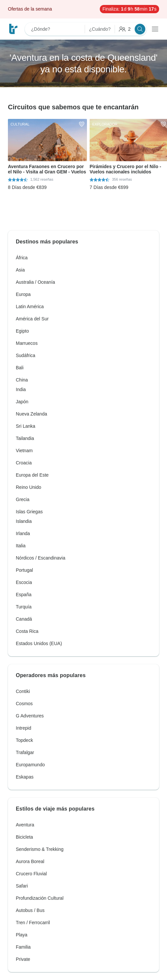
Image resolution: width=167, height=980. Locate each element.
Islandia (24, 521)
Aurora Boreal (30, 861)
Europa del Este (32, 475)
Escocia (24, 582)
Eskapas (25, 777)
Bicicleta (24, 837)
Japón (22, 402)
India (21, 389)
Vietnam (24, 451)
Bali (20, 368)
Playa (22, 935)
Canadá (24, 619)
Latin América (30, 307)
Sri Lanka (26, 426)
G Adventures (30, 716)
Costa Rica (27, 631)
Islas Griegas (29, 512)
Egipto (22, 331)
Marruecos (27, 343)
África (22, 258)
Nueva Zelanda (31, 414)
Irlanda (23, 533)
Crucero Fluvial (31, 874)
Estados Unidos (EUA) (39, 643)
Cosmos (24, 704)
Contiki (23, 691)
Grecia (23, 499)
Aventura (25, 825)
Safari (22, 886)
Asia (20, 270)
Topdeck (24, 740)
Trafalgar (25, 752)
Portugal (24, 570)
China (22, 380)
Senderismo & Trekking (40, 849)
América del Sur (32, 319)
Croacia (24, 463)
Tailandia (25, 438)
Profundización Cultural (40, 898)
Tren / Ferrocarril (33, 923)
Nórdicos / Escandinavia (41, 558)
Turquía (24, 607)
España (24, 595)
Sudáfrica (26, 355)
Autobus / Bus (30, 910)
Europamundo (30, 765)
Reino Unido (28, 487)
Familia (23, 947)
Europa (23, 294)
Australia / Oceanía (35, 282)
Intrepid (24, 728)
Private (23, 959)
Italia (21, 546)
